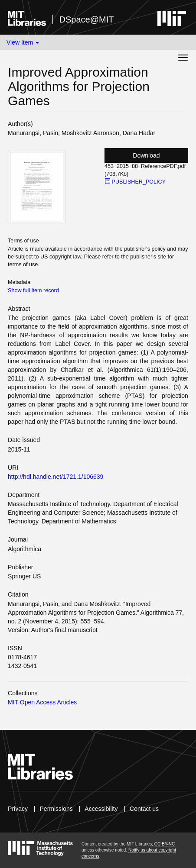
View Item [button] (23, 42)
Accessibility (101, 809)
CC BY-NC (165, 844)
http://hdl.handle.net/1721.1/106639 (56, 477)
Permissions (56, 809)
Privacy (18, 809)
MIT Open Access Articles (42, 702)
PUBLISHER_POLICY (135, 182)
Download (146, 155)
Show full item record (33, 290)
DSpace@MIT (87, 19)
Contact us (144, 809)
